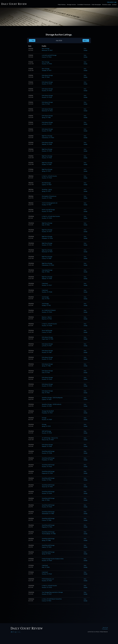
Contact (114, 5)
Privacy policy (105, 629)
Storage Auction (71, 5)
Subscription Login (112, 2)
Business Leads (107, 5)
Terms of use (105, 627)
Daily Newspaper (96, 5)
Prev (32, 41)
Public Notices (62, 5)
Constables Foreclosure (84, 5)
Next (86, 41)
